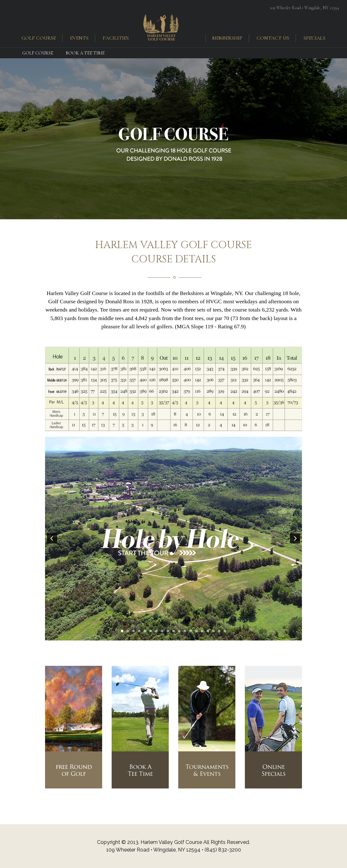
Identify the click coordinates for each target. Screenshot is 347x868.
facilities (116, 38)
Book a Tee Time (85, 53)
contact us (273, 38)
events (79, 38)
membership (227, 38)
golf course (39, 38)
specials (314, 38)
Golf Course (38, 53)
